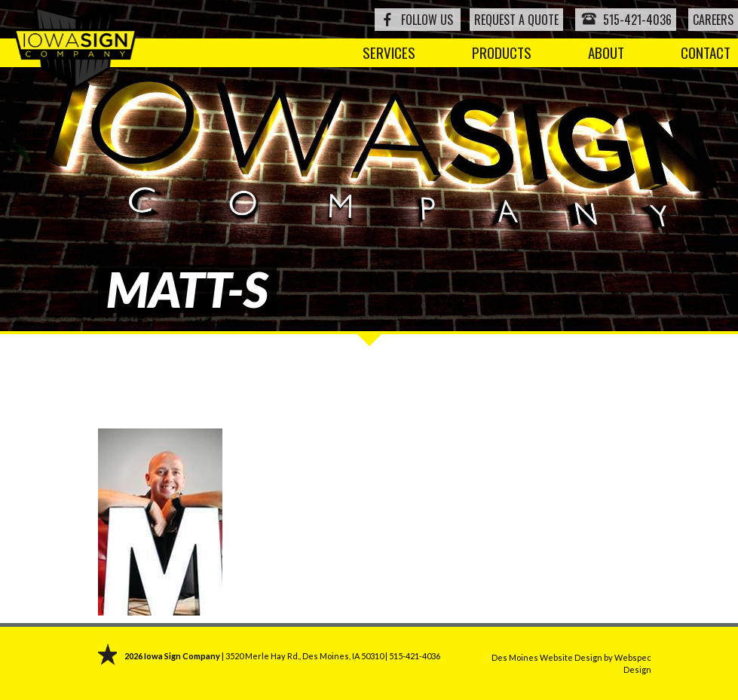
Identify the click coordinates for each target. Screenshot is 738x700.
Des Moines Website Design (547, 657)
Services (389, 52)
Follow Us (427, 20)
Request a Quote (516, 20)
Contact (706, 52)
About (606, 52)
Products (502, 52)
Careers (713, 20)
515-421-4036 (626, 19)
